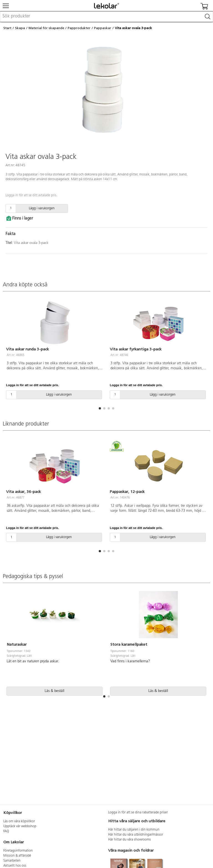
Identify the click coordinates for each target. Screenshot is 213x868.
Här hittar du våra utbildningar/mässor (136, 835)
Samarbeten (12, 861)
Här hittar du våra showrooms (130, 840)
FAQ (6, 831)
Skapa (20, 28)
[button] (100, 408)
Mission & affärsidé (17, 856)
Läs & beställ (54, 691)
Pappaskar (103, 28)
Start (7, 28)
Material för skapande (46, 28)
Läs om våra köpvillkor (19, 821)
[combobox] (106, 17)
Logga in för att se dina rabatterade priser (138, 813)
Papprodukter (79, 28)
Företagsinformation (18, 851)
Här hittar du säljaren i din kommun (134, 830)
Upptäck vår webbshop (20, 826)
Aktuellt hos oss (15, 866)
